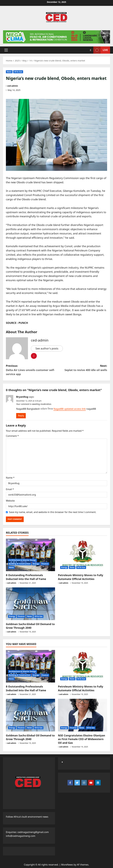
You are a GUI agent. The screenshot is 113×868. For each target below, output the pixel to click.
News (9, 72)
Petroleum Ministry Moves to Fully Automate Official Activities (81, 577)
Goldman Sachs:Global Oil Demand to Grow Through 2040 (30, 626)
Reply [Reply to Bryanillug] (21, 416)
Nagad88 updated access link (70, 409)
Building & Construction (20, 564)
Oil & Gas (18, 72)
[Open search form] (91, 50)
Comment (12, 436)
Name (10, 478)
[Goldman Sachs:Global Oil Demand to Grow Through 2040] (30, 604)
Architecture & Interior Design (23, 560)
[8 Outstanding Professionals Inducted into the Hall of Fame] (30, 555)
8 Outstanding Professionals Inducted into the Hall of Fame (26, 577)
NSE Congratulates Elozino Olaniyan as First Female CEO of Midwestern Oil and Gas (82, 739)
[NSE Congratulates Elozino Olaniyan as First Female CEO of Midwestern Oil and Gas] (83, 715)
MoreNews (67, 865)
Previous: (31, 370)
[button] (6, 50)
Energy (36, 564)
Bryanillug (22, 397)
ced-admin (13, 86)
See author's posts (47, 348)
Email (10, 489)
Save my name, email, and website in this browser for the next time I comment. (53, 512)
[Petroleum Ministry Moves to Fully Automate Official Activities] (83, 555)
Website (10, 501)
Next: (82, 368)
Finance (45, 564)
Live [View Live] (101, 50)
